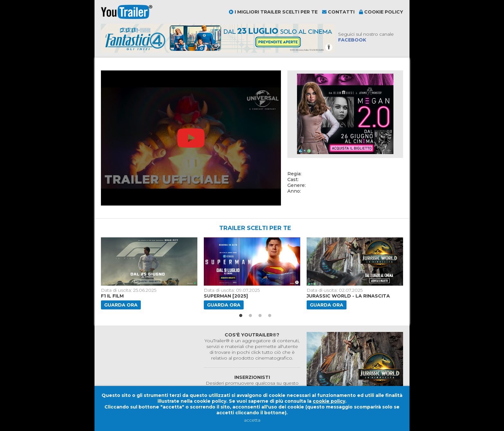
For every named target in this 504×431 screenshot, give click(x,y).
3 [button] (260, 316)
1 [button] (241, 316)
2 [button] (250, 316)
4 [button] (270, 316)
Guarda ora (121, 305)
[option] (150, 273)
